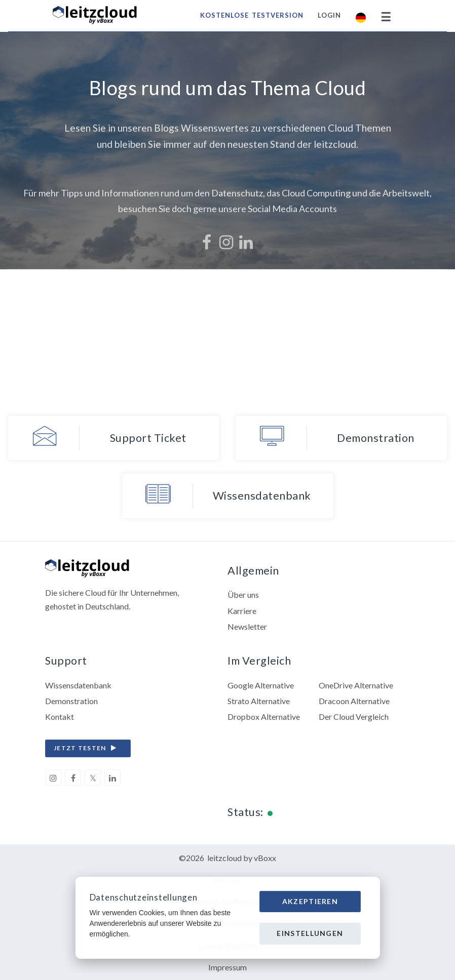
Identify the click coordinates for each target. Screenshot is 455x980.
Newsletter (247, 626)
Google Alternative (261, 685)
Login (329, 15)
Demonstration (71, 701)
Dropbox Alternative (264, 717)
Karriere (242, 611)
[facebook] (73, 778)
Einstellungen (310, 933)
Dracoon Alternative (354, 701)
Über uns (243, 595)
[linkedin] (112, 778)
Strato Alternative (259, 701)
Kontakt (60, 717)
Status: (245, 812)
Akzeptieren (310, 901)
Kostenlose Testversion (252, 15)
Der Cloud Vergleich (354, 717)
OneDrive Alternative (356, 685)
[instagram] (53, 778)
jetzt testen (88, 748)
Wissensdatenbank (78, 685)
